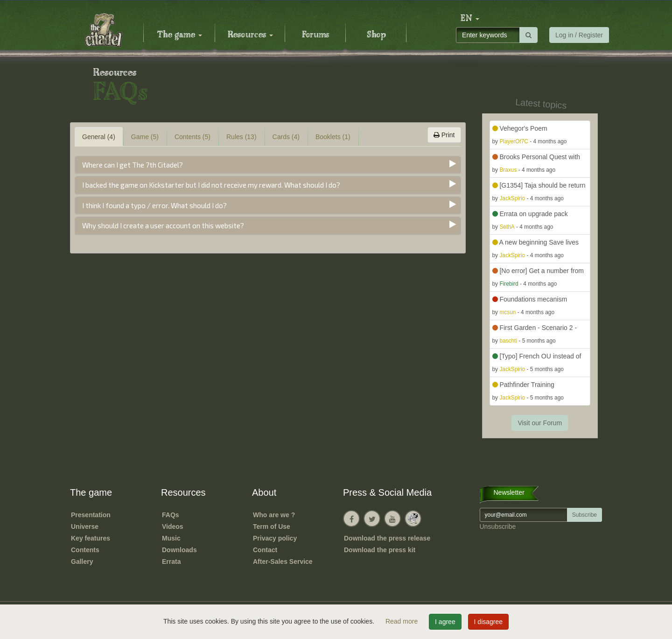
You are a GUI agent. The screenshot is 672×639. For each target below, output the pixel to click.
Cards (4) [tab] (286, 137)
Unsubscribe (498, 527)
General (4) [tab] (99, 137)
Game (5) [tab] (145, 137)
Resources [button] (250, 35)
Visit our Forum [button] (540, 423)
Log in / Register (579, 35)
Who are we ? (274, 515)
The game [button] (180, 35)
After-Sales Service (283, 562)
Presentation (91, 515)
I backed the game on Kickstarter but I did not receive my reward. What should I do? (211, 185)
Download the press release (387, 538)
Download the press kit (380, 550)
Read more (402, 621)
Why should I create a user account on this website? (163, 225)
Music (171, 538)
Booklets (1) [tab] (333, 137)
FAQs (171, 515)
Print (444, 135)
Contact (265, 550)
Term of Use (272, 527)
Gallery (82, 562)
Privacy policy (275, 538)
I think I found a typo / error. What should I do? (154, 205)
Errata (171, 562)
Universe (85, 527)
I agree (445, 622)
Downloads (179, 550)
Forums (315, 35)
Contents (85, 550)
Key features (91, 538)
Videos (173, 527)
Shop (376, 35)
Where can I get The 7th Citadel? (133, 165)
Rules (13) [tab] (241, 137)
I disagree (488, 622)
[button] (470, 19)
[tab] (268, 165)
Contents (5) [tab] (192, 137)
